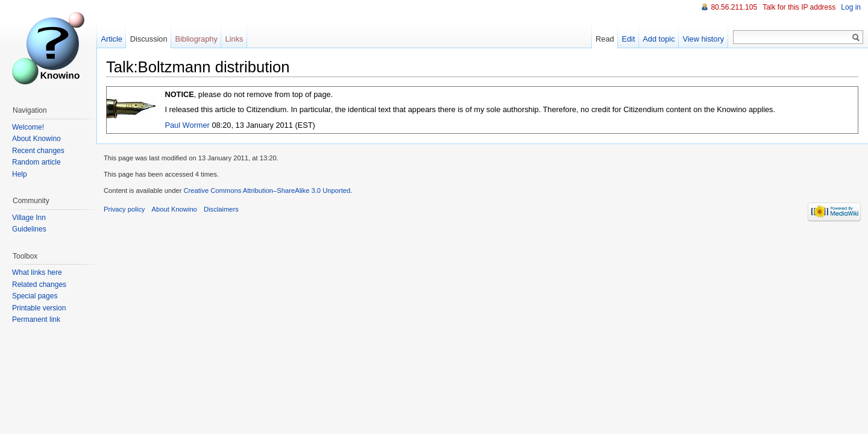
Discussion (149, 39)
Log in (851, 7)
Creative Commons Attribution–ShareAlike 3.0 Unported (267, 190)
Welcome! (28, 127)
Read (605, 39)
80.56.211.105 (734, 7)
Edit (628, 39)
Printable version (39, 308)
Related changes (39, 285)
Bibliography (196, 39)
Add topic (659, 39)
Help (20, 174)
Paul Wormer (187, 125)
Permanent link (36, 319)
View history (703, 39)
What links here (37, 272)
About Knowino (36, 139)
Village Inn (29, 218)
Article (112, 39)
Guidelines (29, 229)
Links (234, 39)
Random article (36, 162)
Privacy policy (124, 209)
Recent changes (38, 151)
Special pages (35, 296)
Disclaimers (221, 209)
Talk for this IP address (799, 7)
